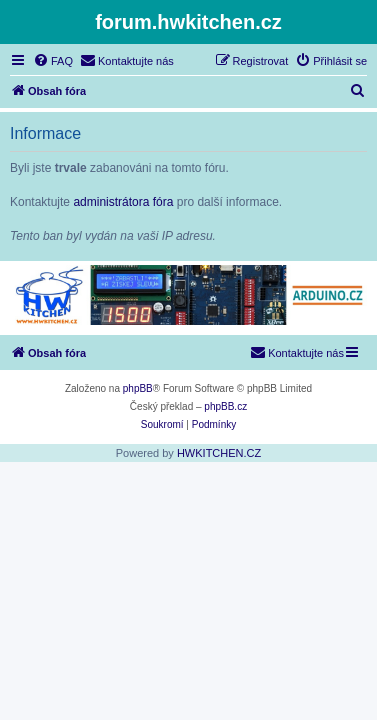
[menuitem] (53, 61)
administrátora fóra (123, 202)
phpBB (138, 388)
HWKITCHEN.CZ (219, 453)
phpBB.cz (225, 406)
